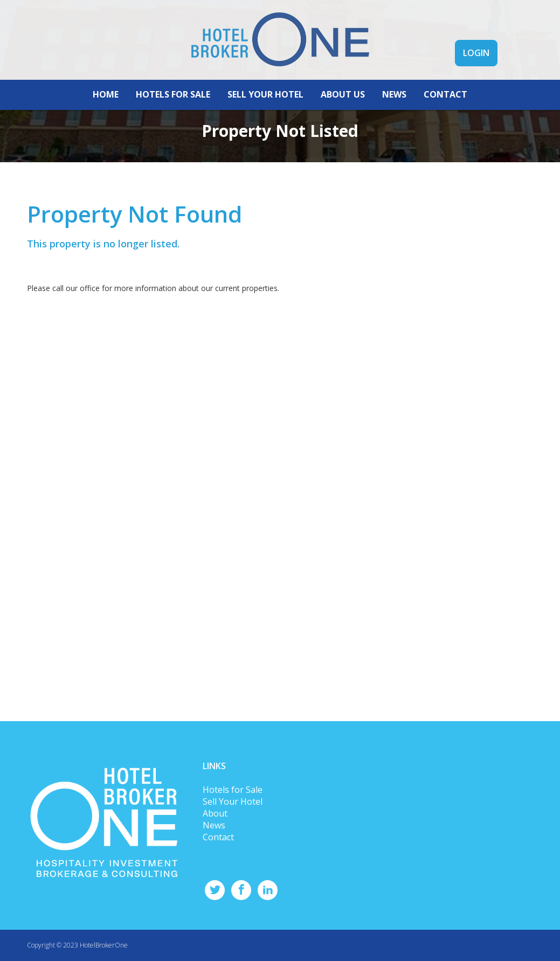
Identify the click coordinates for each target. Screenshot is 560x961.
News (214, 825)
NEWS (394, 94)
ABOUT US (343, 94)
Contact (218, 837)
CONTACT (445, 94)
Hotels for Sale (233, 790)
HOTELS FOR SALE (173, 94)
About (215, 813)
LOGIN (476, 53)
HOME (106, 94)
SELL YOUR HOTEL (265, 94)
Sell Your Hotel (233, 801)
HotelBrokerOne (104, 945)
